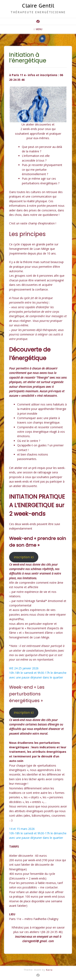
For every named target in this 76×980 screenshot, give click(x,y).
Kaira (49, 970)
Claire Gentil (38, 6)
